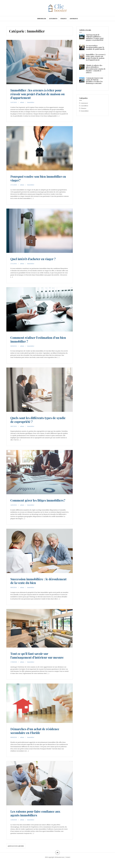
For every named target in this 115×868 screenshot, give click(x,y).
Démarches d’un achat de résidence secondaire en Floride (38, 738)
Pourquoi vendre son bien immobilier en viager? (39, 178)
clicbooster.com (59, 864)
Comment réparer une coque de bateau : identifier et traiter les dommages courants (95, 81)
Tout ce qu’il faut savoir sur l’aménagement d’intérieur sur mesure (34, 661)
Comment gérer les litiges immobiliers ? (31, 502)
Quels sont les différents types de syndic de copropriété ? (36, 419)
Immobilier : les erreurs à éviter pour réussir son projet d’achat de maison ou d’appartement (39, 94)
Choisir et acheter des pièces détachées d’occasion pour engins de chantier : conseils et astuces (96, 69)
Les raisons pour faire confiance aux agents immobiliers (39, 820)
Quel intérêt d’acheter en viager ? (36, 259)
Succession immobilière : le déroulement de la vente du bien (35, 584)
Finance (64, 19)
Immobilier (42, 19)
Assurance (74, 19)
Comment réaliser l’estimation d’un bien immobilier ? (38, 339)
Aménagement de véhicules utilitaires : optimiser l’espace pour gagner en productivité (95, 37)
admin (22, 102)
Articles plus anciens (16, 853)
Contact (68, 864)
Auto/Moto (53, 19)
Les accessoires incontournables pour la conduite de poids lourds (95, 47)
